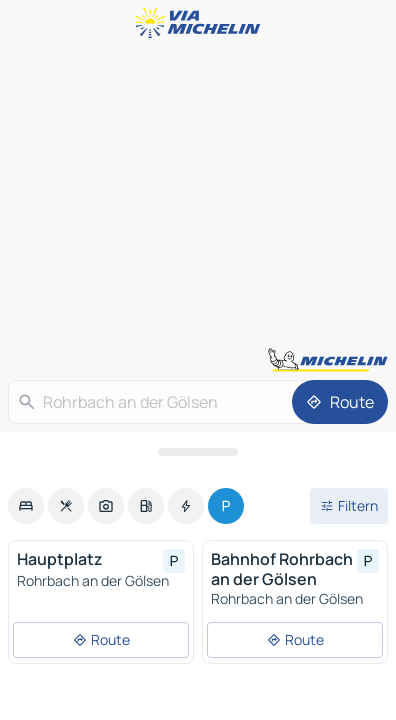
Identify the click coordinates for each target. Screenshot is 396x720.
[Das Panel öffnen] (198, 452)
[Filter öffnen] (349, 506)
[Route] (340, 402)
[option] (26, 506)
